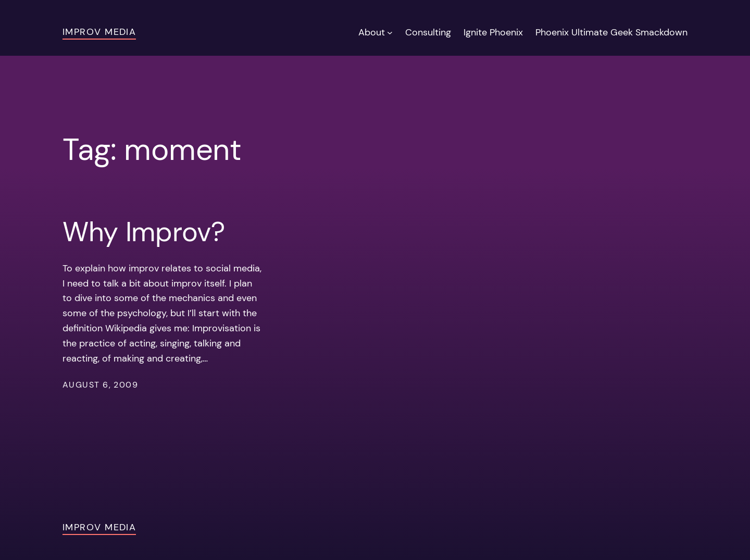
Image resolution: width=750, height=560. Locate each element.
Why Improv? (144, 232)
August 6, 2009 (100, 385)
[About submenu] (390, 33)
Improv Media (99, 32)
